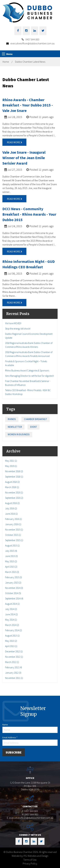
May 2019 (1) (11, 466)
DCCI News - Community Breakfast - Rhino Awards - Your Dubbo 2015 (29, 214)
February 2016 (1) (14, 519)
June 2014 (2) (11, 614)
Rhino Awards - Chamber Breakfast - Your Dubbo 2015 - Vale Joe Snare (28, 105)
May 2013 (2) (11, 641)
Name (5, 725)
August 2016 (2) (12, 503)
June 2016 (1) (11, 514)
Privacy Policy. (30, 864)
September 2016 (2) (14, 498)
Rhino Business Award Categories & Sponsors (27, 370)
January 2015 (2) (13, 583)
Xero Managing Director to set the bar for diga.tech (30, 376)
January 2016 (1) (13, 524)
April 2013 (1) (11, 646)
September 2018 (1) (14, 477)
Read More (14, 142)
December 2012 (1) (14, 651)
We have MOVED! (13, 323)
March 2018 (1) (12, 487)
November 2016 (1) (14, 493)
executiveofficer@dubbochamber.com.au (32, 43)
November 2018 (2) (14, 471)
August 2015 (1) (12, 546)
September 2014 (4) (14, 598)
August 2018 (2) (12, 482)
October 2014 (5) (13, 593)
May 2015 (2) (11, 561)
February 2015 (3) (14, 577)
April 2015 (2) (11, 567)
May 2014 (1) (11, 620)
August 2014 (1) (12, 604)
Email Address (10, 737)
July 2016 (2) (11, 508)
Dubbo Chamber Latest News (30, 62)
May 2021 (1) (11, 461)
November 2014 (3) (14, 588)
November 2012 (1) (14, 657)
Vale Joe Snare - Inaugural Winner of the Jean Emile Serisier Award (24, 158)
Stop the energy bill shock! (18, 329)
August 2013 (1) (12, 636)
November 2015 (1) (14, 530)
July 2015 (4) (11, 551)
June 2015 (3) (11, 556)
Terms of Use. (30, 860)
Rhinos (12, 419)
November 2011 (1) (14, 678)
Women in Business (19, 434)
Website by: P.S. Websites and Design (30, 856)
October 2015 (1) (13, 535)
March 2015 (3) (12, 572)
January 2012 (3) (13, 673)
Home (6, 62)
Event (34, 427)
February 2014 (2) (14, 630)
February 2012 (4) (14, 667)
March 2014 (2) (12, 625)
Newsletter (15, 427)
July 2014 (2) (11, 609)
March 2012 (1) (12, 662)
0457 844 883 (32, 39)
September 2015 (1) (14, 540)
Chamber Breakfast (36, 419)
